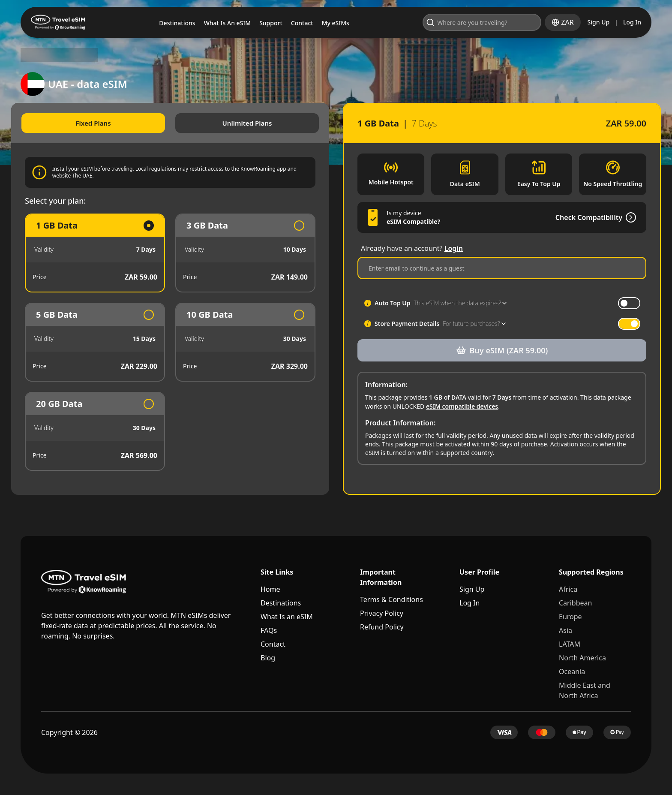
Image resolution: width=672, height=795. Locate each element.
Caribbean (575, 604)
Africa (568, 590)
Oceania (572, 672)
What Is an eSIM (287, 617)
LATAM (570, 645)
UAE (86, 55)
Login (454, 257)
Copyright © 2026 (69, 733)
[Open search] (516, 22)
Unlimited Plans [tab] (250, 123)
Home (270, 590)
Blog (268, 659)
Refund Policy (382, 628)
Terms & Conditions (391, 600)
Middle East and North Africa (585, 691)
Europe (570, 617)
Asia (565, 631)
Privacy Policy (382, 614)
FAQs (269, 631)
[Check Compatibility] (620, 226)
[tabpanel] (175, 343)
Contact (273, 645)
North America (582, 659)
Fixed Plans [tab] (100, 123)
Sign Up (599, 22)
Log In (632, 22)
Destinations (281, 604)
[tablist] (175, 123)
